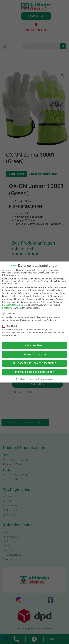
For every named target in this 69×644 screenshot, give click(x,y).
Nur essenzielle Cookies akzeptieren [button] (34, 363)
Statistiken (11, 326)
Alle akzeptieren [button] (34, 345)
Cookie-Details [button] (21, 379)
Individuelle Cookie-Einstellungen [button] (35, 372)
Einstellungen (8, 308)
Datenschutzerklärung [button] (36, 379)
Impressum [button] (49, 379)
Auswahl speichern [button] (35, 354)
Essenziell (10, 314)
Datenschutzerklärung (13, 305)
